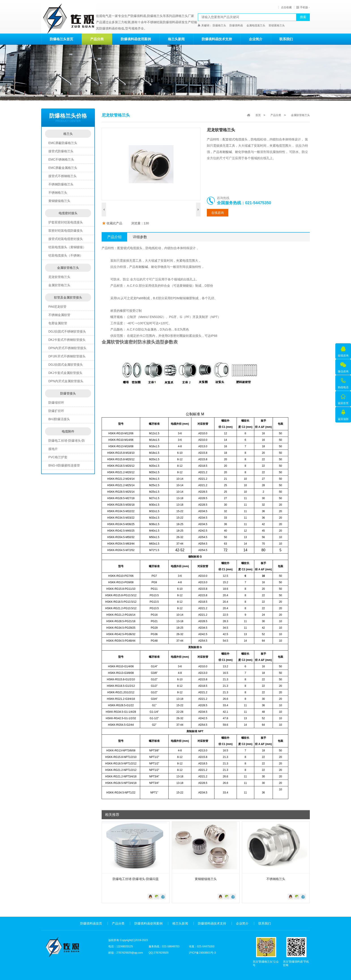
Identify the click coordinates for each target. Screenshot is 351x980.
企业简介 (256, 39)
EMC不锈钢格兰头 (61, 159)
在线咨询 (218, 213)
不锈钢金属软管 (59, 315)
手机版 (302, 7)
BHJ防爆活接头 (59, 419)
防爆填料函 (236, 25)
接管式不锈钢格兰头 (62, 176)
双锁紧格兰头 (277, 25)
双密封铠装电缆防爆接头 (66, 231)
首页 (258, 115)
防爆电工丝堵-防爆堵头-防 (67, 441)
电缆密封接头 (68, 213)
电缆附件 (68, 431)
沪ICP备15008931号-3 (202, 953)
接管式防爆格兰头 (61, 151)
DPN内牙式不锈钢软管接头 (67, 348)
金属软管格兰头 (68, 268)
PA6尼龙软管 (57, 307)
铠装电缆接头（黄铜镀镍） (67, 247)
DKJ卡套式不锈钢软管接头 (67, 340)
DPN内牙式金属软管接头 (66, 381)
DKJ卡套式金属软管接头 (65, 373)
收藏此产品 (114, 223)
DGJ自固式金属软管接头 (66, 365)
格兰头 (68, 134)
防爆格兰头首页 (61, 39)
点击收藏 (286, 7)
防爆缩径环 (56, 403)
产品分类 (97, 39)
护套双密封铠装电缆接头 (66, 222)
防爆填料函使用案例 (136, 39)
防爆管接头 (68, 393)
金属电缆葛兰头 (256, 25)
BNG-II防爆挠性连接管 (64, 465)
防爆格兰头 (219, 25)
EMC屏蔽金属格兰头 (63, 168)
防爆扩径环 (56, 411)
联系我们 (286, 39)
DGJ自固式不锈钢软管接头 (67, 331)
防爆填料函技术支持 (217, 39)
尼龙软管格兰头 (59, 277)
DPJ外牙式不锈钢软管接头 (67, 356)
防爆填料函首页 (91, 923)
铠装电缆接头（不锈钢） (66, 255)
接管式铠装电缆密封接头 (66, 239)
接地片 (53, 449)
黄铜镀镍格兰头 (59, 201)
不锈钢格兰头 (58, 193)
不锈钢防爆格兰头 (61, 184)
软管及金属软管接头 (68, 297)
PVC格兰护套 (58, 457)
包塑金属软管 (58, 323)
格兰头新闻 (176, 39)
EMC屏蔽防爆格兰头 (63, 143)
